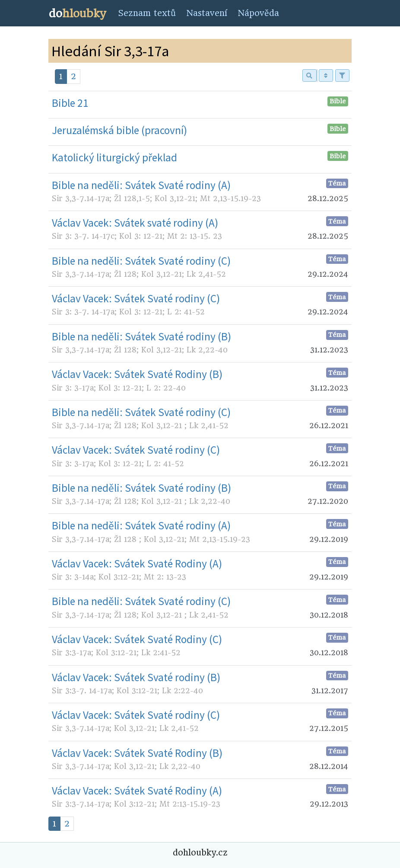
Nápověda (258, 13)
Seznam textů (147, 13)
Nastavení (207, 13)
